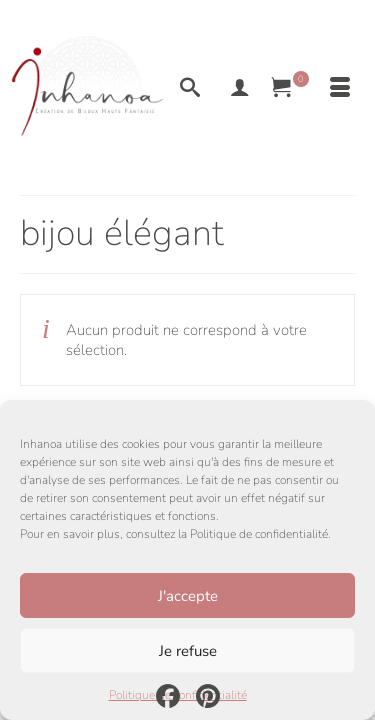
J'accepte (188, 596)
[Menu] (340, 90)
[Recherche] (190, 90)
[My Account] (240, 90)
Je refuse (188, 651)
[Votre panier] (290, 90)
